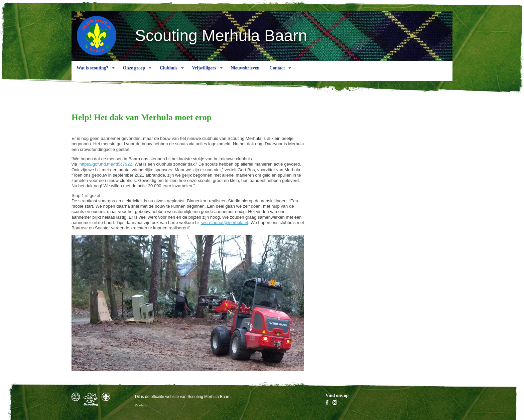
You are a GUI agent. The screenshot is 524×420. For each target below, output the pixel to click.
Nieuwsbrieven (245, 73)
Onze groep (134, 73)
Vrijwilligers (204, 73)
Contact (277, 73)
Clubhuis (169, 73)
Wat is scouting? (92, 73)
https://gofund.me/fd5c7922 (106, 164)
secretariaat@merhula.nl (225, 223)
